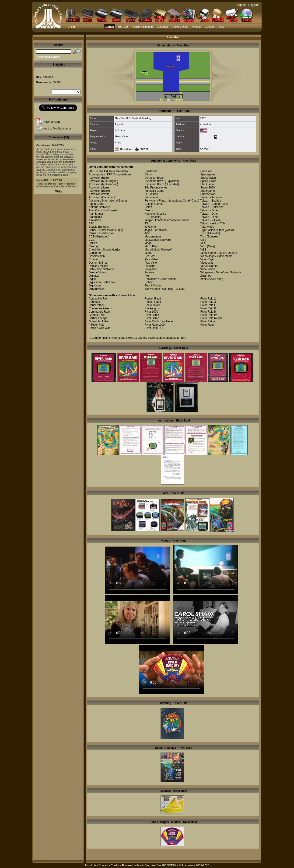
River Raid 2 (208, 299)
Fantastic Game (154, 191)
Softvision (206, 171)
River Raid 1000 (154, 325)
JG (146, 223)
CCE (92, 237)
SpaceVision (208, 178)
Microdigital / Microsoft (158, 250)
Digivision (95, 282)
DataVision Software (101, 269)
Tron (203, 233)
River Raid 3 (208, 302)
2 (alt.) (121, 130)
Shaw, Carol (121, 136)
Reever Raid (152, 305)
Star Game (207, 184)
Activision (205, 124)
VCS (203, 243)
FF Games (151, 194)
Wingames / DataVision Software (221, 272)
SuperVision (208, 194)
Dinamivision (97, 289)
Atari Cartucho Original (103, 210)
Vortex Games (209, 266)
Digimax (94, 276)
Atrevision (95, 220)
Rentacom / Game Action (160, 279)
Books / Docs (180, 27)
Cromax (94, 259)
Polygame (151, 269)
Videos (196, 27)
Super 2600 (208, 188)
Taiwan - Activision (212, 197)
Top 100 (123, 27)
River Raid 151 (154, 328)
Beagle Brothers (99, 227)
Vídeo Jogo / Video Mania (216, 256)
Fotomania (151, 197)
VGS (203, 246)
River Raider (208, 321)
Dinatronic (151, 171)
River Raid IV (209, 315)
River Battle (152, 315)
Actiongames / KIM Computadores (110, 174)
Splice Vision (208, 181)
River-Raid (207, 325)
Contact (103, 865)
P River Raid (96, 325)
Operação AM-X (99, 321)
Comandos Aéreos (100, 308)
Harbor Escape (98, 318)
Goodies (210, 27)
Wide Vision (208, 269)
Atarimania (95, 217)
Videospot (207, 263)
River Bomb (152, 318)
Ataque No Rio (98, 299)
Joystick (119, 124)
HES (147, 217)
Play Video (151, 259)
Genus (149, 210)
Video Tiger (208, 259)
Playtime (150, 266)
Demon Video (97, 272)
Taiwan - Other (210, 210)
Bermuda (94, 302)
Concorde (95, 253)
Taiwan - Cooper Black (214, 204)
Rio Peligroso (153, 308)
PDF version (52, 122)
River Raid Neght (211, 318)
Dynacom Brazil (154, 178)
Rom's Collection (142, 27)
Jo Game (150, 227)
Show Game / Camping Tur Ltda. (165, 289)
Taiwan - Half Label (212, 207)
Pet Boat (150, 256)
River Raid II (208, 308)
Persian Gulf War (99, 328)
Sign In (241, 5)
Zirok (204, 279)
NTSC (118, 143)
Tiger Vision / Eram (212, 230)
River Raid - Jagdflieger (159, 321)
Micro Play (151, 246)
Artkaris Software (99, 207)
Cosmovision (97, 256)
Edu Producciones (156, 188)
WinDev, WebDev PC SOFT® (158, 865)
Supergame (208, 191)
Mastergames (153, 237)
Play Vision (151, 263)
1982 (203, 118)
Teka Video (207, 227)
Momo (148, 253)
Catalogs (162, 27)
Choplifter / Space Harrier (104, 250)
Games (109, 27)
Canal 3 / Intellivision (101, 230)
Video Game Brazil (212, 253)
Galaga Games (154, 204)
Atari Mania (96, 214)
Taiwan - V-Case (211, 220)
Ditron (148, 174)
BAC (92, 223)
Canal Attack (96, 305)
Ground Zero (97, 315)
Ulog (203, 240)
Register (254, 5)
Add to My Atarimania (57, 129)
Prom (148, 276)
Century (94, 246)
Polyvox (149, 272)
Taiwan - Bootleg (211, 201)
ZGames (206, 276)
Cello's (93, 243)
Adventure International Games (108, 201)
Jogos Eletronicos (156, 230)
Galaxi (148, 207)
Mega (148, 243)
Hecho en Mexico (155, 214)
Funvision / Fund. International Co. (166, 201)
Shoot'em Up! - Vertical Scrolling (133, 118)
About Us (90, 865)
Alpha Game (96, 204)
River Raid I (208, 305)
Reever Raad (153, 299)
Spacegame (208, 174)
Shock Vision (152, 286)
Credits (115, 865)
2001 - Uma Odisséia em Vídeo (108, 171)
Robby (149, 282)
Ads (222, 27)
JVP (147, 233)
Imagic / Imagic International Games (167, 220)
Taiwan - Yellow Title (213, 223)
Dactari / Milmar (98, 266)
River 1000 (151, 312)
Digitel (93, 279)
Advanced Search (48, 57)
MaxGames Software (157, 240)
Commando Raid (99, 312)
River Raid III (208, 312)
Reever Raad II (154, 302)
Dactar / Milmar (98, 263)
